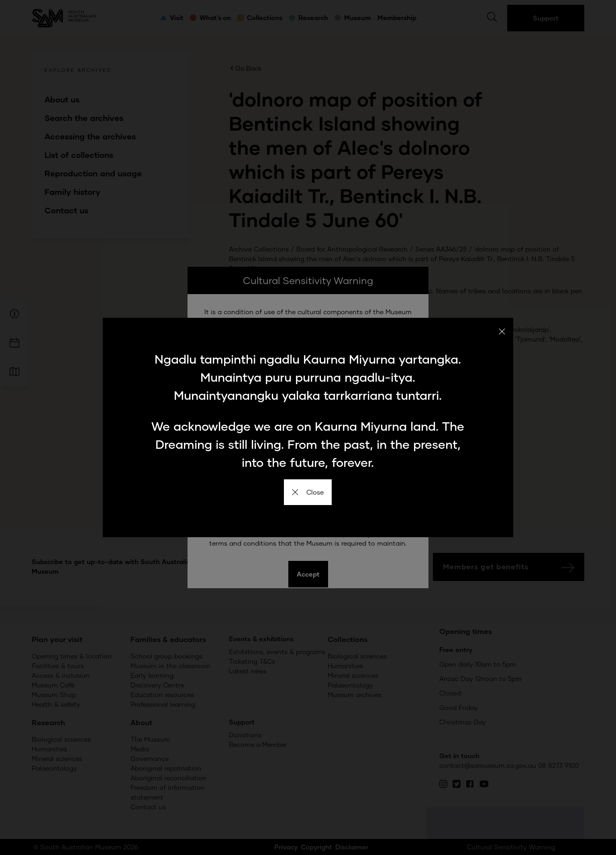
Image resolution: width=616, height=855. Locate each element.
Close (308, 492)
